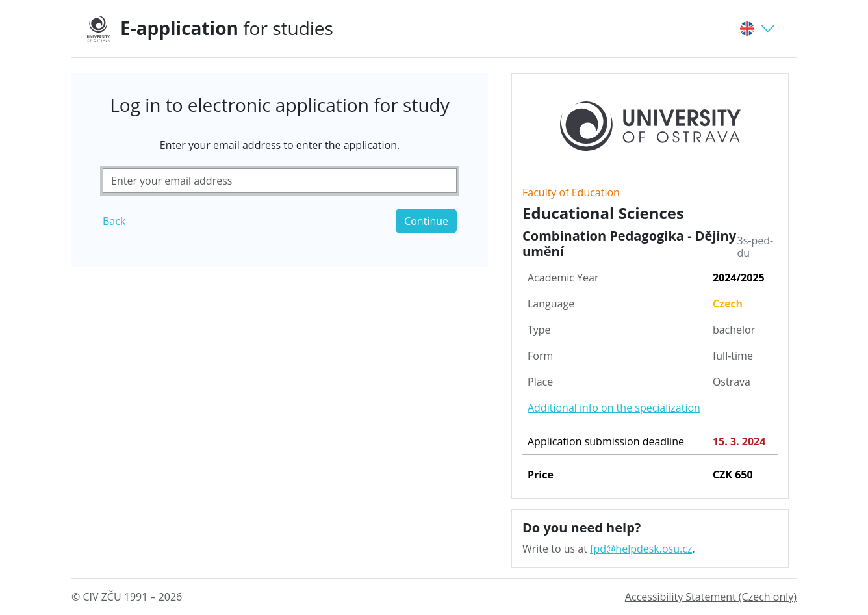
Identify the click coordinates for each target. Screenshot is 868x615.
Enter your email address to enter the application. (280, 145)
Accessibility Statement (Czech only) (711, 597)
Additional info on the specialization (614, 408)
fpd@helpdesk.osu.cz (641, 549)
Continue (426, 221)
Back (114, 221)
